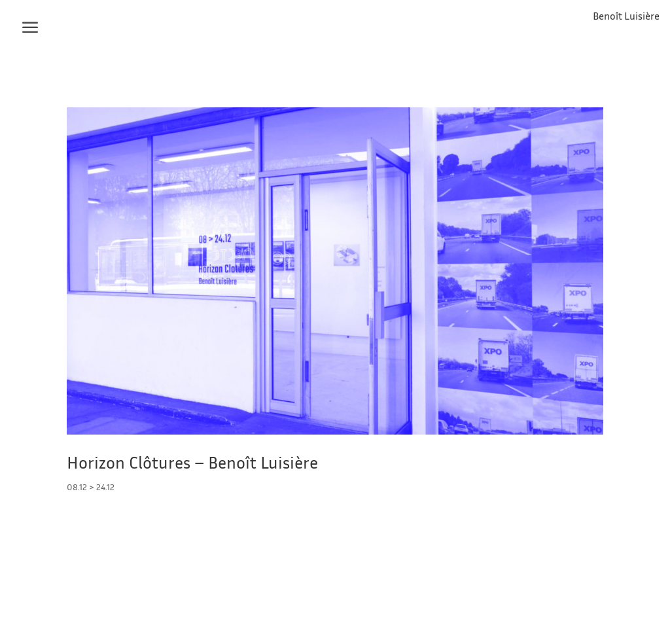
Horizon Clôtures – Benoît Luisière (192, 462)
